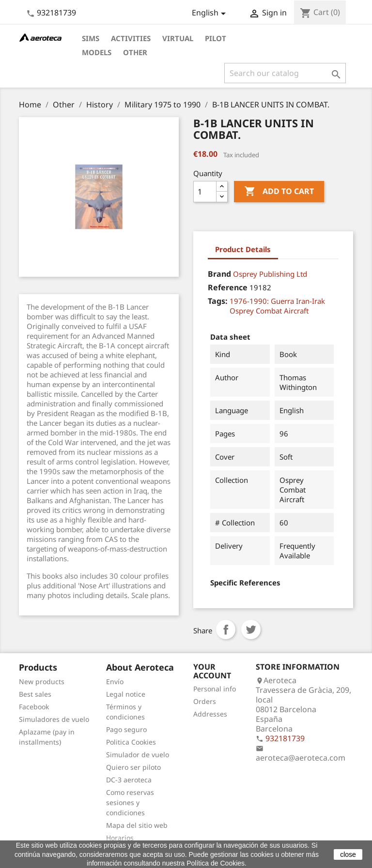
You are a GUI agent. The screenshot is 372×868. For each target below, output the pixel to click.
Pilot (216, 38)
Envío (115, 681)
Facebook (34, 707)
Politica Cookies (131, 742)
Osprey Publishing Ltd (270, 274)
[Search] (285, 73)
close (348, 854)
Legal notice (126, 694)
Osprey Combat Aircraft (269, 311)
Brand (219, 274)
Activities (131, 38)
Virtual (178, 38)
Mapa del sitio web (137, 825)
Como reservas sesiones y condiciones (130, 802)
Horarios (120, 838)
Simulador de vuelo (138, 755)
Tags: (218, 301)
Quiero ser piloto (133, 767)
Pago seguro (126, 729)
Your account (212, 671)
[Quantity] (205, 192)
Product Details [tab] (243, 249)
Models (97, 52)
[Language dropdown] (210, 14)
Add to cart (279, 192)
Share (226, 629)
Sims (91, 38)
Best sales (35, 694)
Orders (205, 701)
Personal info (215, 689)
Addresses (210, 714)
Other (135, 52)
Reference (228, 287)
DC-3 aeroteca (129, 780)
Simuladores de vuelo (54, 719)
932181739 (56, 13)
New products (42, 681)
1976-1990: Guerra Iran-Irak (277, 301)
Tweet (251, 629)
